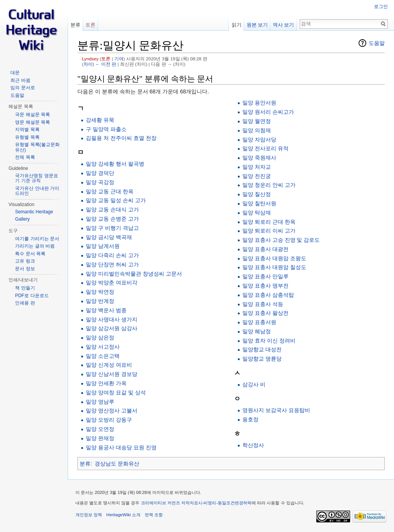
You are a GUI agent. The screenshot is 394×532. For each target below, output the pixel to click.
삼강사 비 (254, 384)
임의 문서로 (23, 88)
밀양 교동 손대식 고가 (112, 209)
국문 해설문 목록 (33, 115)
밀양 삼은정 (100, 337)
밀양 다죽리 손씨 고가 (112, 255)
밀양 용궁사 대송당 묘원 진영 (121, 447)
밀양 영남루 (100, 402)
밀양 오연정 (100, 429)
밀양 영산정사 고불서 (112, 411)
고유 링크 (25, 261)
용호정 (250, 419)
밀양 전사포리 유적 (265, 148)
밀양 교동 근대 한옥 (110, 191)
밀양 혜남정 (257, 331)
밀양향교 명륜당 (262, 359)
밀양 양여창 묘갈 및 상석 (116, 392)
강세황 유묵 (100, 120)
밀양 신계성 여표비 (109, 365)
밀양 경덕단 (100, 173)
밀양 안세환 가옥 (106, 383)
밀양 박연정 (100, 292)
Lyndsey (90, 59)
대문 (15, 73)
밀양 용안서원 (259, 103)
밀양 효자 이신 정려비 (269, 341)
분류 (85, 464)
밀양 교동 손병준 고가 (112, 219)
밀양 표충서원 (259, 322)
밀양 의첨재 (257, 130)
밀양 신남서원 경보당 (112, 374)
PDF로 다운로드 (32, 296)
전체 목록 (25, 157)
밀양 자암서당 (259, 140)
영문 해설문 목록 (33, 122)
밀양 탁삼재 (257, 213)
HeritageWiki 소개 (123, 515)
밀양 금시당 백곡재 (109, 237)
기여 (119, 59)
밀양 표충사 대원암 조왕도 (274, 258)
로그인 (381, 7)
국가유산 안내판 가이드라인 (37, 191)
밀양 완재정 (100, 438)
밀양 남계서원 (103, 246)
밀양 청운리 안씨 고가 (269, 185)
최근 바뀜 (20, 80)
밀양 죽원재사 (259, 158)
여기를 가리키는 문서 (37, 239)
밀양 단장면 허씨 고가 (112, 264)
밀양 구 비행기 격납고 (112, 228)
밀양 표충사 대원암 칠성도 (274, 267)
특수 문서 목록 (30, 254)
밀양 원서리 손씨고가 (268, 112)
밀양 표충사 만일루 (265, 276)
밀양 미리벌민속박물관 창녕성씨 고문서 (134, 274)
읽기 (237, 25)
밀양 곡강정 (100, 182)
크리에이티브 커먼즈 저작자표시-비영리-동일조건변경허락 (196, 503)
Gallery (22, 219)
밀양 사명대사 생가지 (112, 319)
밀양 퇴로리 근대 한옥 (269, 222)
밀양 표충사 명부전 (265, 286)
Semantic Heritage (34, 212)
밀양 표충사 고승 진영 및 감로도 (281, 240)
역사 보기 (284, 25)
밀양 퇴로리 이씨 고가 (269, 231)
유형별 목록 (27, 137)
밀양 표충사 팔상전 (265, 313)
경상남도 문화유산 (117, 464)
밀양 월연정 (257, 121)
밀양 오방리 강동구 (109, 420)
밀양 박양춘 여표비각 (112, 283)
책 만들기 (25, 288)
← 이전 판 (106, 64)
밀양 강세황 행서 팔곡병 (115, 164)
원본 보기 (257, 25)
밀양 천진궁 (257, 176)
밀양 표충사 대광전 (265, 249)
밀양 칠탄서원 (259, 203)
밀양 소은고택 (103, 356)
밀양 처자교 (257, 167)
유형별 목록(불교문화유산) (37, 147)
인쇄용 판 (25, 303)
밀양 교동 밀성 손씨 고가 (116, 200)
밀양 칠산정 (257, 194)
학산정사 (253, 445)
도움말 (377, 43)
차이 (88, 64)
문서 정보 (25, 269)
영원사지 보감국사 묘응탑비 (276, 410)
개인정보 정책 (89, 515)
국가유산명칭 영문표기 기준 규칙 (36, 178)
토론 (106, 59)
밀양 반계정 (100, 301)
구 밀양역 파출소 (106, 129)
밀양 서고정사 (103, 347)
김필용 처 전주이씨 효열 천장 (121, 138)
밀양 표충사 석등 (263, 304)
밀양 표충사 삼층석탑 (268, 295)
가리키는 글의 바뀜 (35, 246)
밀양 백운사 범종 (106, 310)
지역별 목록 (27, 130)
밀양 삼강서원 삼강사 (112, 328)
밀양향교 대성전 (262, 349)
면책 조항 (154, 515)
